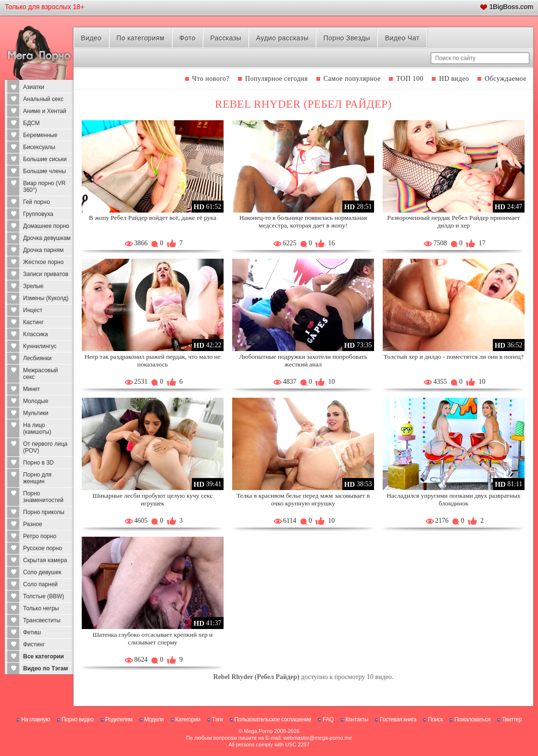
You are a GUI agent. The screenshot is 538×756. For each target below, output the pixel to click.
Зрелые (33, 286)
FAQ (328, 719)
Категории (188, 719)
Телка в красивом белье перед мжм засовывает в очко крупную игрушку (303, 499)
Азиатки (34, 87)
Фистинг (34, 644)
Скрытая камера (45, 560)
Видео (91, 38)
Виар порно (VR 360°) (44, 187)
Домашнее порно (46, 226)
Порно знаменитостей (43, 497)
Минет (31, 389)
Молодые (36, 401)
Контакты (357, 719)
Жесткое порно (43, 262)
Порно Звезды (347, 38)
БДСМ (31, 123)
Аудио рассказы (282, 38)
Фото (188, 38)
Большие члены (44, 171)
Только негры (41, 608)
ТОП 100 (410, 79)
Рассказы (226, 38)
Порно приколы (44, 512)
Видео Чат (402, 38)
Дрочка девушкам (47, 238)
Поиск (435, 719)
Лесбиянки (37, 358)
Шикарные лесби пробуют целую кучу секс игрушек (152, 499)
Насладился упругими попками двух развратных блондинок (453, 499)
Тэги (218, 719)
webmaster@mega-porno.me (318, 738)
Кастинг (33, 322)
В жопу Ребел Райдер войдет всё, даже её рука (153, 218)
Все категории (44, 656)
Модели (154, 719)
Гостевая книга (398, 719)
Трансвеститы (42, 620)
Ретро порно (40, 536)
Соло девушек (42, 572)
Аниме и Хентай (45, 111)
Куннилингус (40, 346)
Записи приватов (46, 274)
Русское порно (43, 548)
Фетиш (32, 632)
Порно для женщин (37, 478)
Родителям (119, 719)
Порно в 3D (38, 463)
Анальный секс (43, 99)
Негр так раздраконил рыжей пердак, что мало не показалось (153, 360)
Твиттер (512, 719)
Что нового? (211, 79)
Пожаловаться (472, 719)
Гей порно (37, 202)
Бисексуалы (39, 147)
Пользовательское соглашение (273, 719)
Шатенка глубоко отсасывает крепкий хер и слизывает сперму (152, 638)
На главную (35, 719)
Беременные (40, 135)
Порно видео (78, 719)
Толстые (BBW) (44, 596)
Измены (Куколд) (46, 298)
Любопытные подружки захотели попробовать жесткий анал (303, 360)
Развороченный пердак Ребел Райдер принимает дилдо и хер (453, 221)
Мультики (36, 413)
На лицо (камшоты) (37, 428)
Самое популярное (352, 79)
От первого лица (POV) (45, 447)
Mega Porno (258, 731)
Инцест (33, 310)
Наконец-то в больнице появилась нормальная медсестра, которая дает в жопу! (303, 221)
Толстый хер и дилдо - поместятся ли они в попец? (454, 357)
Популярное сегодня (276, 79)
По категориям (140, 38)
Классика (36, 334)
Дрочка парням (43, 250)
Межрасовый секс (41, 374)
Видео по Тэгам (45, 668)
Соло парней (40, 584)
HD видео (454, 79)
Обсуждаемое (506, 79)
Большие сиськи (45, 159)
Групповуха (38, 214)
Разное (33, 524)
